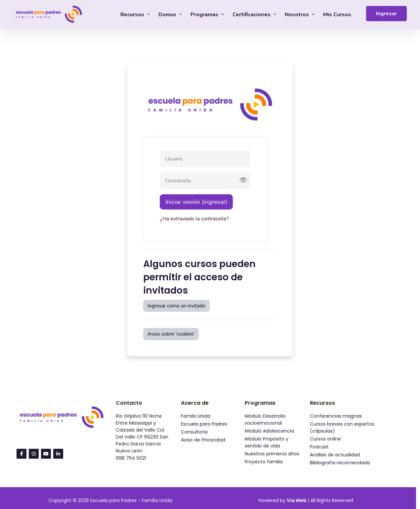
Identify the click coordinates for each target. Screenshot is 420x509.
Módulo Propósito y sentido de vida (267, 442)
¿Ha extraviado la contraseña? (194, 219)
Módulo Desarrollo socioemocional (265, 419)
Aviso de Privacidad (203, 440)
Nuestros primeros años (272, 454)
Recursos (133, 14)
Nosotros (297, 14)
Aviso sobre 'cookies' (171, 334)
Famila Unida (196, 416)
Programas (205, 14)
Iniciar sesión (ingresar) (196, 202)
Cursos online (325, 439)
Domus (168, 14)
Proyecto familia (264, 462)
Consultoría (194, 432)
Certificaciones (252, 14)
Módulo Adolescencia (269, 431)
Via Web (297, 500)
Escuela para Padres (204, 424)
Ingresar (386, 14)
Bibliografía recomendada (340, 463)
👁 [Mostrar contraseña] (243, 181)
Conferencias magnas (336, 416)
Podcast (319, 447)
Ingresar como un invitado (176, 306)
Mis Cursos (337, 14)
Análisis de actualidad (335, 455)
